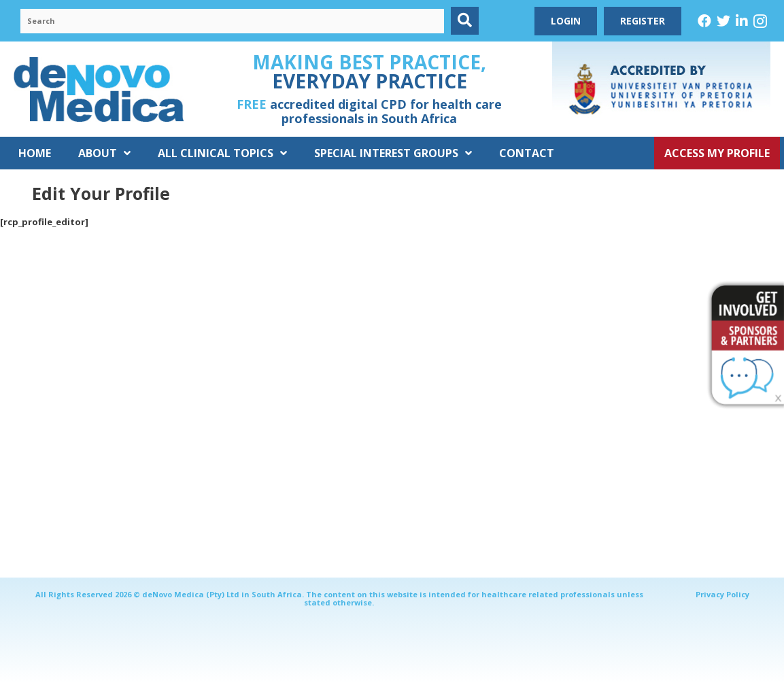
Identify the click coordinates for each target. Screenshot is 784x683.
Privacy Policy (722, 594)
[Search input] (232, 21)
